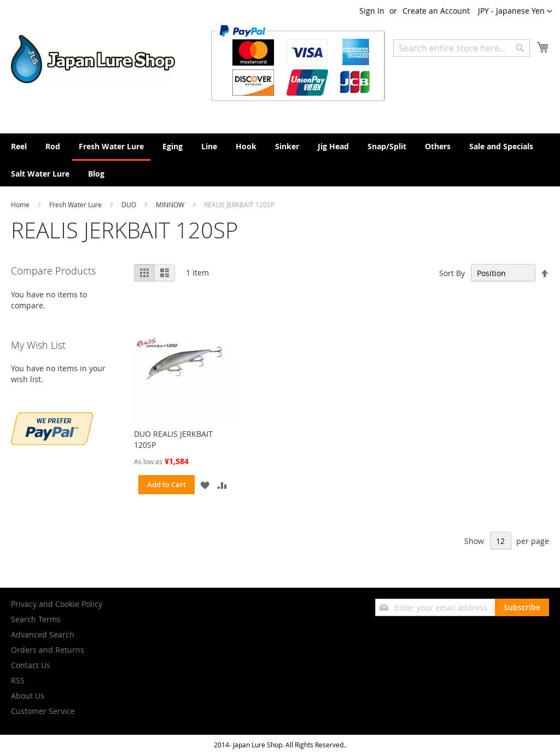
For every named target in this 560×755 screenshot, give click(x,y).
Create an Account (436, 11)
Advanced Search (43, 634)
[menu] (280, 160)
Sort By (452, 273)
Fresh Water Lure (76, 204)
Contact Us (31, 665)
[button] (515, 11)
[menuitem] (19, 146)
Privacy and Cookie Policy (57, 604)
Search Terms (36, 619)
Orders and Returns (48, 650)
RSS (18, 680)
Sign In (372, 11)
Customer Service (43, 711)
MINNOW (171, 204)
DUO (130, 204)
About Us (28, 696)
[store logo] (93, 59)
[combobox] (462, 48)
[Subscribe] (522, 607)
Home (21, 204)
